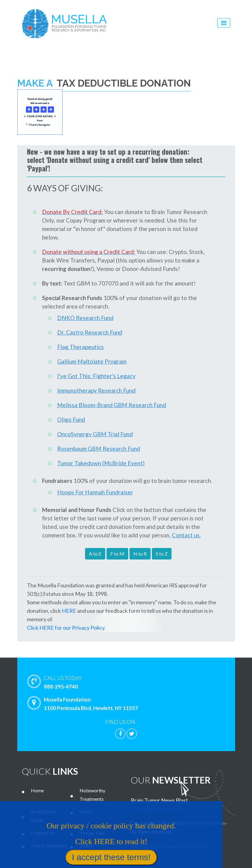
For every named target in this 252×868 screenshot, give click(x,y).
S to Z (162, 554)
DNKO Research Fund (85, 318)
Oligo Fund (71, 419)
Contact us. (186, 535)
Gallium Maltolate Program (92, 361)
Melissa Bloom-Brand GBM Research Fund (112, 405)
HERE (69, 611)
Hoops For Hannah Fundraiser (95, 492)
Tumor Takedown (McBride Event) (101, 463)
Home (37, 790)
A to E (95, 554)
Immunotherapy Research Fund (96, 390)
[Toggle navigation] (224, 23)
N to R (140, 554)
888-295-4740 (139, 682)
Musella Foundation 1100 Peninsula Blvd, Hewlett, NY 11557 (84, 704)
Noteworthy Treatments (92, 795)
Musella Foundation (205, 823)
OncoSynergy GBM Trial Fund (95, 434)
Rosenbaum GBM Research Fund (99, 449)
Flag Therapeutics (80, 347)
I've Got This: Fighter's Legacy (96, 376)
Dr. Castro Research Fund (90, 332)
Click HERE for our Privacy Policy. (66, 628)
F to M (117, 554)
